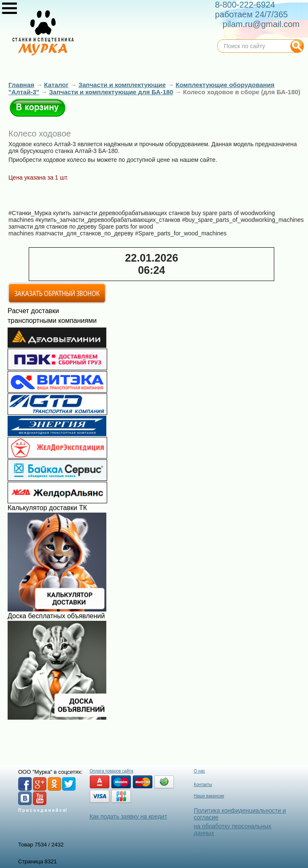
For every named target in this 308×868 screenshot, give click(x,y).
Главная (21, 85)
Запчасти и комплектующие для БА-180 (111, 92)
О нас (199, 771)
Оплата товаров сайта (111, 771)
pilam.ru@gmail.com (261, 24)
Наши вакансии (209, 796)
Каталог (56, 85)
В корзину (38, 108)
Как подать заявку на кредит (128, 816)
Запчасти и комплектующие (122, 85)
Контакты (203, 785)
